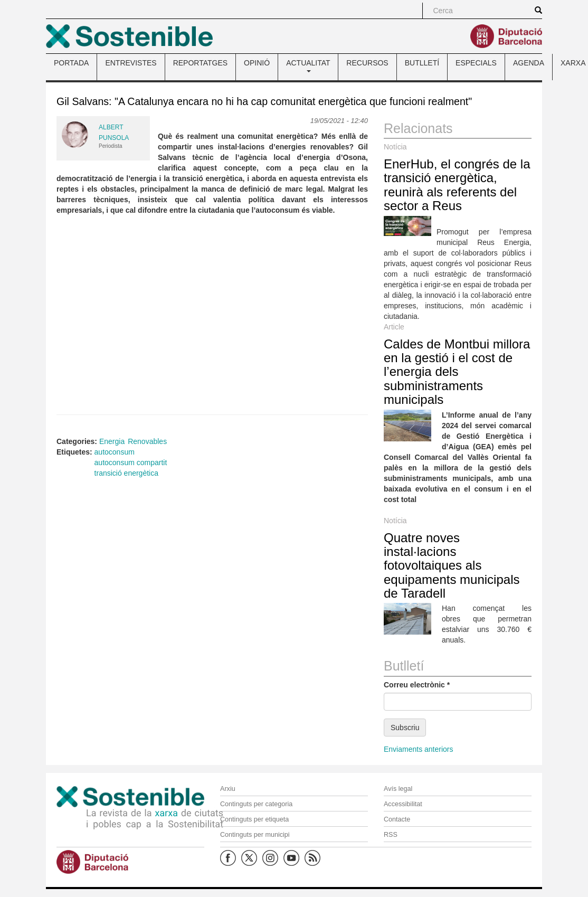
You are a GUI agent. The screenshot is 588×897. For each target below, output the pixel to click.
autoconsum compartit (131, 462)
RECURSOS (367, 63)
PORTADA (71, 63)
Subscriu (405, 728)
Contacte (397, 819)
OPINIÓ (257, 63)
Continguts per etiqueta (254, 819)
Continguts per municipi (255, 835)
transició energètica (126, 473)
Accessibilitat (403, 804)
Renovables (147, 441)
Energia (112, 441)
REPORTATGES (200, 63)
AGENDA (529, 63)
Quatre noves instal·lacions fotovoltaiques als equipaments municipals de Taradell (452, 566)
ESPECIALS (476, 63)
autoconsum (115, 452)
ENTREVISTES (131, 63)
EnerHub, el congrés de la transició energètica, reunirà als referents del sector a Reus (457, 185)
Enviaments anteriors (419, 749)
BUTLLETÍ (422, 63)
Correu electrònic (417, 685)
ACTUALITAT (308, 65)
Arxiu (228, 789)
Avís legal (398, 789)
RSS (391, 835)
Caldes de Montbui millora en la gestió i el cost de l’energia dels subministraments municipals (457, 372)
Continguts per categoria (256, 804)
